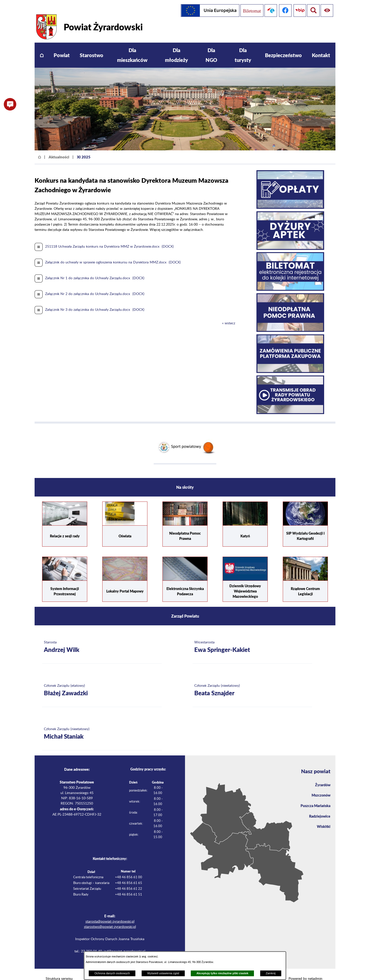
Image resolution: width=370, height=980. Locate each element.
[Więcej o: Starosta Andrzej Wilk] (102, 638)
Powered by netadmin (305, 970)
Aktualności (59, 148)
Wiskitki (323, 820)
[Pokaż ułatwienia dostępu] (312, 11)
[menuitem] (42, 46)
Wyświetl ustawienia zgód (163, 973)
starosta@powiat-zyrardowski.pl (110, 913)
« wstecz (229, 314)
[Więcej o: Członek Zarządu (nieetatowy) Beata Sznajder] (252, 681)
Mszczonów (320, 787)
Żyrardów (322, 776)
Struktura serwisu (59, 970)
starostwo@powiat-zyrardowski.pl (110, 918)
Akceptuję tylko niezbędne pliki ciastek (222, 973)
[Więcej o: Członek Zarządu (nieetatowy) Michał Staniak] (102, 725)
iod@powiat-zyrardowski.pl (124, 942)
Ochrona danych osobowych (112, 973)
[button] (10, 104)
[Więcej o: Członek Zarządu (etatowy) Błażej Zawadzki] (102, 681)
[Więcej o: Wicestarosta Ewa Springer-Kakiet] (252, 638)
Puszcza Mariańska (314, 798)
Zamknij (271, 973)
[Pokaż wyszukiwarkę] (327, 11)
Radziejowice (318, 809)
